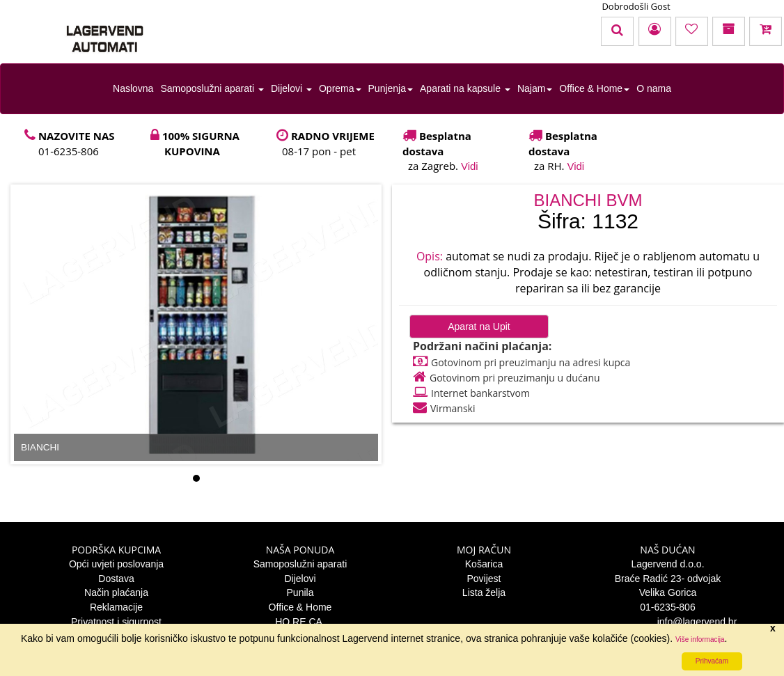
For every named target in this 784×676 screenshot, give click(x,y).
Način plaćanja (116, 592)
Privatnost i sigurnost (116, 622)
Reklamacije (116, 607)
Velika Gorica (668, 592)
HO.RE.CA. (300, 622)
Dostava (116, 579)
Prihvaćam (712, 661)
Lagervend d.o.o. (667, 564)
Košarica (484, 564)
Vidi (470, 166)
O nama (654, 88)
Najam (535, 88)
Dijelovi (291, 88)
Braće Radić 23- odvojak (668, 579)
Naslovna (133, 88)
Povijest (484, 579)
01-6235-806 (667, 607)
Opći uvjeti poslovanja (116, 564)
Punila (300, 592)
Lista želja (484, 592)
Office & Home (594, 88)
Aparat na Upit (479, 327)
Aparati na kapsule (465, 88)
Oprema (340, 88)
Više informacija (700, 639)
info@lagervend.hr (668, 622)
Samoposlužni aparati (212, 88)
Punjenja (391, 88)
